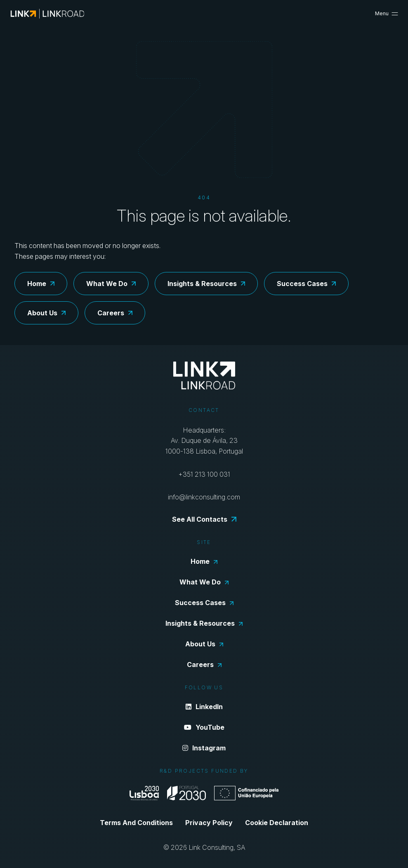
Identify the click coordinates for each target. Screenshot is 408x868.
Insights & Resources (206, 284)
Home (41, 284)
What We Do (111, 284)
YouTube (204, 727)
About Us (46, 313)
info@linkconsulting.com (204, 497)
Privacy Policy (209, 823)
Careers (115, 313)
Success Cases (306, 284)
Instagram (204, 748)
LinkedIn (204, 707)
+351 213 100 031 (204, 474)
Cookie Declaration (277, 823)
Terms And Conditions (136, 823)
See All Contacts (204, 519)
